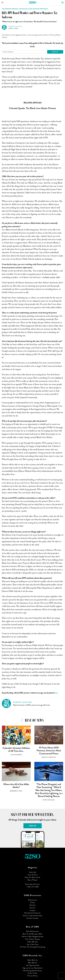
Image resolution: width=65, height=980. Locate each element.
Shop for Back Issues (33, 877)
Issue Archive (32, 875)
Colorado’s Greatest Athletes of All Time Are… (16, 749)
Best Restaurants (32, 931)
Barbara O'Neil (16, 791)
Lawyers (32, 910)
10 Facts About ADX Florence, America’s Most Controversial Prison (49, 751)
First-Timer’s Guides (33, 939)
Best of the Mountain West (33, 934)
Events (33, 902)
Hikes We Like (32, 942)
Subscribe (33, 872)
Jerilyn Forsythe (49, 757)
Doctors (33, 908)
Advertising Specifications (33, 971)
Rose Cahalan (49, 800)
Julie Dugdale (16, 755)
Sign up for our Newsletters (33, 968)
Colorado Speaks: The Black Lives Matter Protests (25, 9)
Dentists (33, 905)
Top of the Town (33, 944)
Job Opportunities (33, 965)
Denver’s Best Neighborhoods (33, 937)
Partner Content (33, 918)
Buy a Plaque (32, 880)
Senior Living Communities (33, 916)
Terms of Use (33, 973)
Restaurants (33, 900)
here (56, 693)
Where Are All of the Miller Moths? (16, 786)
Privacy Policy (32, 976)
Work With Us (33, 960)
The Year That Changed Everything (32, 947)
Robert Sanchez (15, 27)
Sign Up (55, 52)
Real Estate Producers (33, 913)
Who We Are (32, 963)
